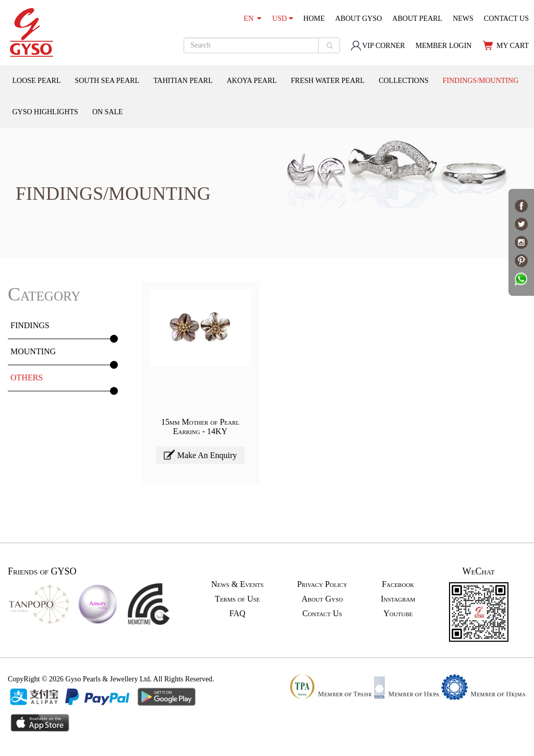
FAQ (238, 613)
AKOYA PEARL (252, 81)
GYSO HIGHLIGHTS (45, 112)
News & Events (237, 584)
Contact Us (322, 613)
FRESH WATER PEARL (328, 81)
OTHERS (27, 377)
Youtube (398, 613)
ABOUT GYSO (359, 19)
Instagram (398, 599)
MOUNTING (33, 351)
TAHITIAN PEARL (183, 81)
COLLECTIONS (404, 81)
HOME (314, 19)
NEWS (463, 19)
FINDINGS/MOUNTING (481, 81)
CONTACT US (506, 19)
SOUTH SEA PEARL (107, 81)
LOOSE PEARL (37, 81)
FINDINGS (30, 325)
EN (252, 19)
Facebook (398, 584)
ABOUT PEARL (417, 19)
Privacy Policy (322, 584)
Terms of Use (237, 599)
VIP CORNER (378, 46)
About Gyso (322, 599)
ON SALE (108, 112)
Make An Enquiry (201, 455)
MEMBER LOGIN (444, 46)
